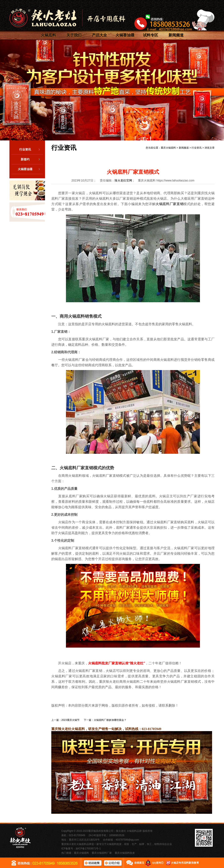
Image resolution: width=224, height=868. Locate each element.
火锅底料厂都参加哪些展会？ (110, 720)
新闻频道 (176, 35)
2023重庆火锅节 (70, 720)
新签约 (32, 159)
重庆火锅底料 (168, 148)
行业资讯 (31, 149)
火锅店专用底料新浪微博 (185, 863)
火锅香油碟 (125, 35)
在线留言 (139, 863)
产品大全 (99, 35)
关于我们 (74, 35)
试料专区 (151, 35)
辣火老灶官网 (123, 180)
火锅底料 (48, 35)
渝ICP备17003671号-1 (88, 849)
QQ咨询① (158, 863)
